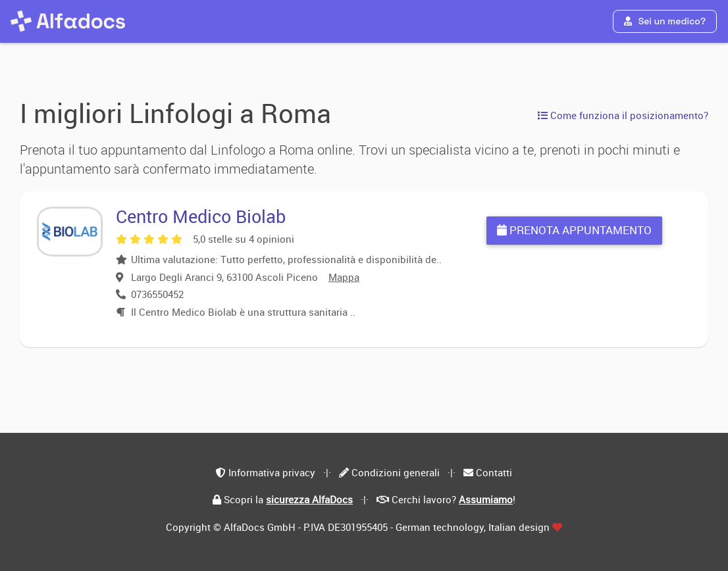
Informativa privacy (272, 472)
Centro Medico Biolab (201, 216)
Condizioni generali (396, 472)
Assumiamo (486, 499)
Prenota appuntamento (574, 230)
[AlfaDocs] (68, 21)
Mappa (344, 277)
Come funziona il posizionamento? (623, 115)
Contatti (494, 472)
